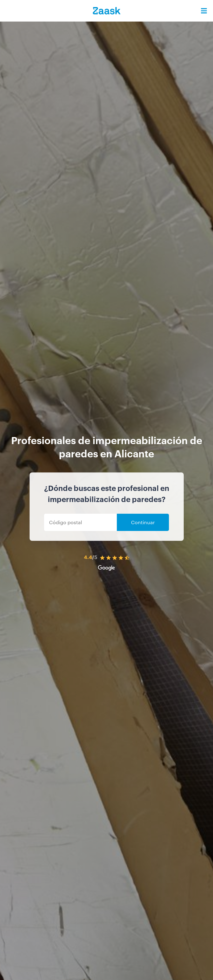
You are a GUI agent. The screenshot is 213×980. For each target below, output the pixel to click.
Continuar (143, 522)
